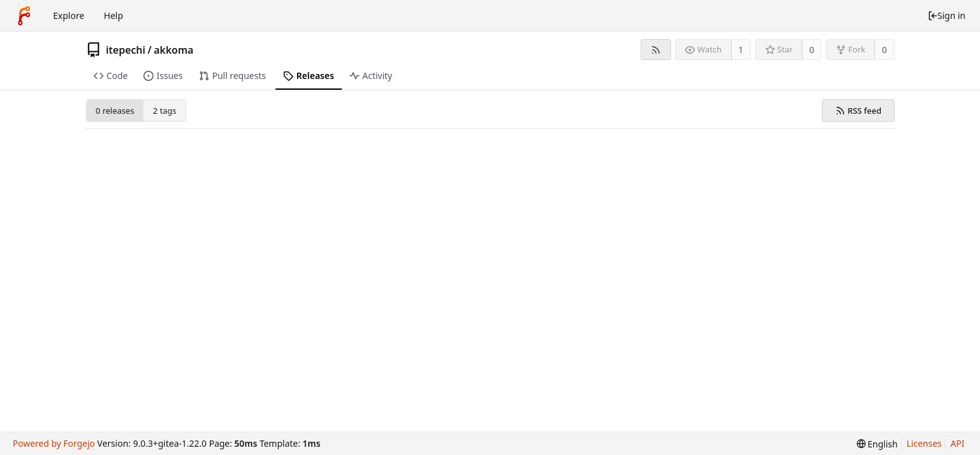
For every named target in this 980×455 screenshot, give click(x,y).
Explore (69, 15)
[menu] (877, 444)
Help (113, 15)
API (957, 443)
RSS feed (858, 111)
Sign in (947, 15)
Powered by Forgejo (54, 443)
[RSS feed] (656, 50)
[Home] (24, 16)
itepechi (126, 50)
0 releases (115, 111)
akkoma (173, 50)
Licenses (924, 443)
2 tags (165, 111)
